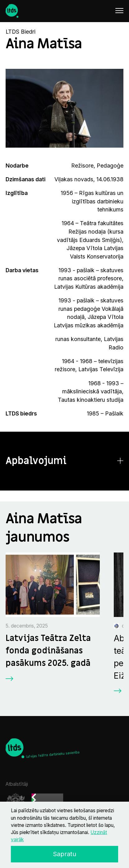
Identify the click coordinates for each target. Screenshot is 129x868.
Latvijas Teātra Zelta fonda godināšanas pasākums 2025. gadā (48, 651)
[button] (65, 461)
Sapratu (64, 854)
